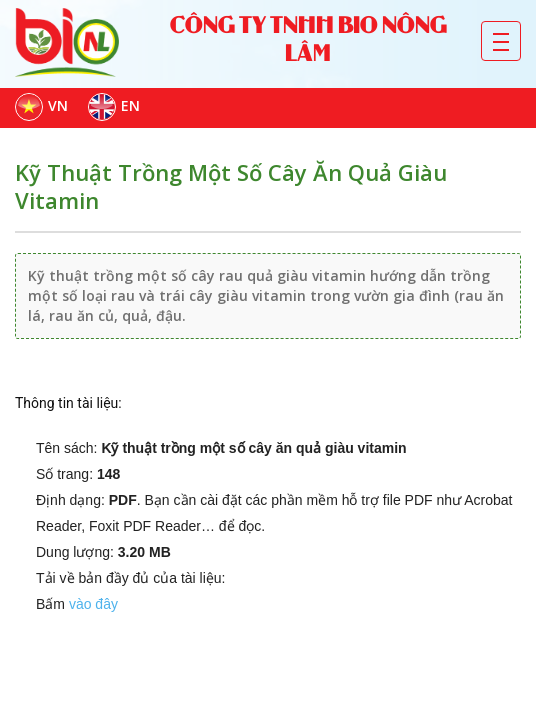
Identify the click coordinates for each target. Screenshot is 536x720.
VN (41, 107)
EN (114, 107)
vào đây (93, 604)
